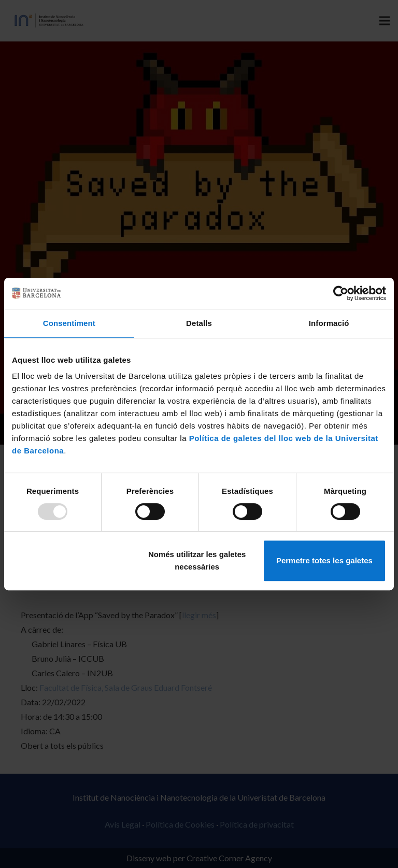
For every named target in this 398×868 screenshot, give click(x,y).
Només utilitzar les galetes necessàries (197, 560)
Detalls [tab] (199, 323)
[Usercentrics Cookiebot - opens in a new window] (341, 293)
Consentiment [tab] (69, 323)
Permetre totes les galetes (324, 560)
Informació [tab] (329, 323)
